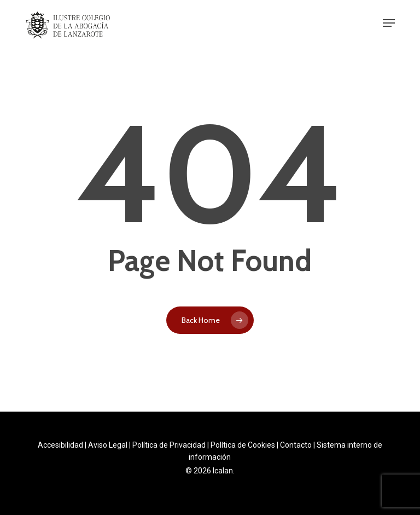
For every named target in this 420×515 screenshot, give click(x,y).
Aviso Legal (108, 445)
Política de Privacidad (169, 445)
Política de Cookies (243, 445)
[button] (389, 23)
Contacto (296, 445)
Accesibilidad (60, 445)
